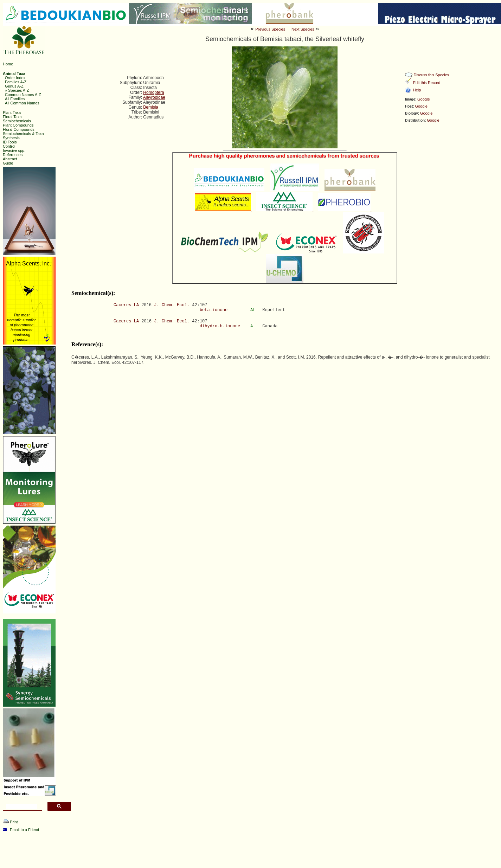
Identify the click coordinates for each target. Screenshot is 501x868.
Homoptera (153, 92)
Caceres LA (126, 305)
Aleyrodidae (154, 97)
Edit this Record (427, 83)
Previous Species (270, 29)
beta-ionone (214, 310)
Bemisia (151, 107)
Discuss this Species (431, 75)
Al (253, 310)
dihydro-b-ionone (220, 326)
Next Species (303, 29)
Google (423, 99)
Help (417, 90)
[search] (22, 806)
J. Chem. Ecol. (172, 305)
